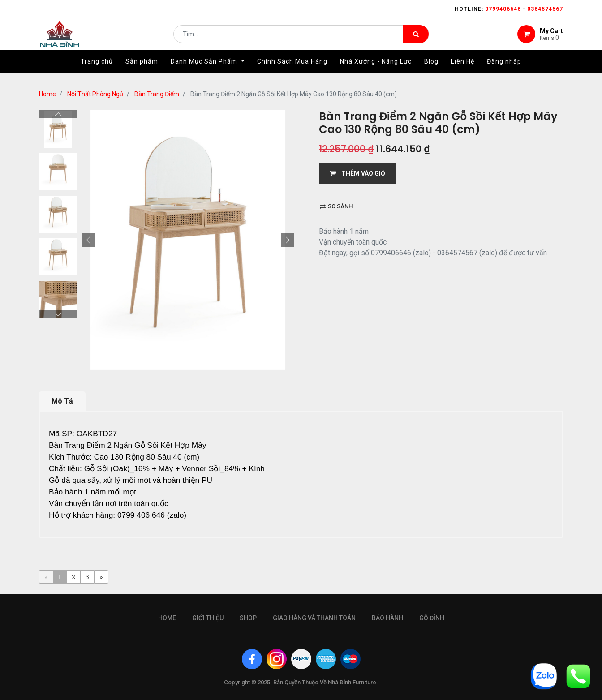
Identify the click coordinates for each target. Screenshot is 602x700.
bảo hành (387, 618)
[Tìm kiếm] (416, 39)
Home (47, 94)
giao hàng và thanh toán (314, 618)
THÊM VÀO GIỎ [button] (358, 173)
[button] (88, 240)
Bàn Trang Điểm (157, 94)
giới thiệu (208, 618)
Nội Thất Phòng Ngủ (95, 94)
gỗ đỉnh (432, 618)
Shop (248, 618)
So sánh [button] (336, 206)
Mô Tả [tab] (62, 401)
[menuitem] (97, 70)
